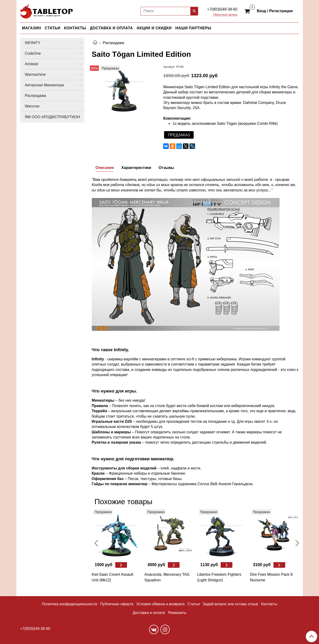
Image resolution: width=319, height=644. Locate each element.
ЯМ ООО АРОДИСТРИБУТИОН (52, 117)
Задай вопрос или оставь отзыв (230, 604)
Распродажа (113, 43)
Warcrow (32, 106)
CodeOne (33, 53)
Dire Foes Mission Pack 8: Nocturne (272, 577)
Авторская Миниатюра (44, 85)
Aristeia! (32, 64)
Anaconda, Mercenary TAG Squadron (167, 577)
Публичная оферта (117, 604)
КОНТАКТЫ (75, 28)
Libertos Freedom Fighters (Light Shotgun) (219, 577)
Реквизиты (177, 613)
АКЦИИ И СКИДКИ (154, 28)
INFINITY (33, 43)
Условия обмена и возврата (161, 604)
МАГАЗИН (32, 28)
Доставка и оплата (149, 613)
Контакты (269, 604)
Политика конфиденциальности (69, 604)
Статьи (194, 604)
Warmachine (35, 74)
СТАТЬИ (53, 28)
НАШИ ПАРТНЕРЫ (193, 28)
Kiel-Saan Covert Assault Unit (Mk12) (113, 577)
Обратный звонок (225, 15)
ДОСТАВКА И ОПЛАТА (111, 28)
